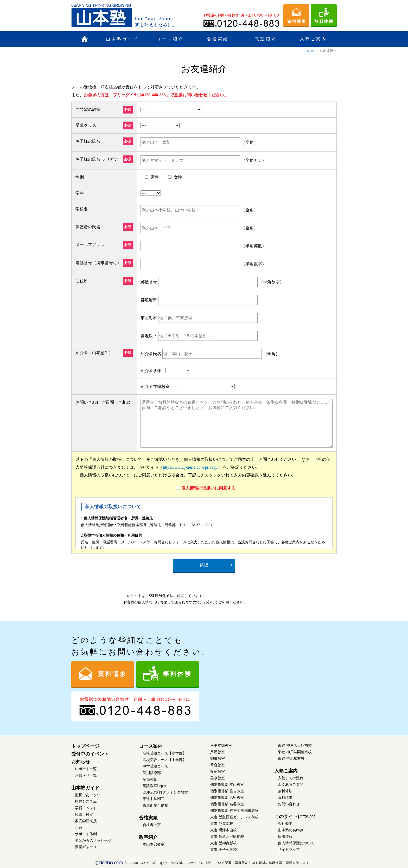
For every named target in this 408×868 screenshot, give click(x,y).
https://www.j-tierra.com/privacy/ (191, 467)
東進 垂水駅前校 (291, 759)
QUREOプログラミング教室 (165, 792)
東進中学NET (153, 799)
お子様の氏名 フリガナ (97, 159)
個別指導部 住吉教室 (227, 791)
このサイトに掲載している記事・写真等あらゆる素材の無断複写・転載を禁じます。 (204, 863)
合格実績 (218, 39)
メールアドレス (90, 245)
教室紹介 (266, 39)
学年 (80, 193)
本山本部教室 (154, 844)
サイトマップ (289, 850)
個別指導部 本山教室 (227, 785)
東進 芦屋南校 (222, 824)
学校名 (82, 209)
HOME (311, 51)
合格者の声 (152, 825)
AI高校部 (150, 779)
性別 (80, 177)
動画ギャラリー (88, 847)
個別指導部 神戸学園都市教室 (234, 811)
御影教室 (218, 759)
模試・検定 (84, 814)
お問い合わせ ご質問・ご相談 (103, 402)
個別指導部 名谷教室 (227, 804)
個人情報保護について (296, 843)
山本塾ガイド (122, 39)
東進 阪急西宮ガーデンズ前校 (234, 817)
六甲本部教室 (221, 746)
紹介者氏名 (151, 354)
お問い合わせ (289, 804)
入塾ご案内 (313, 39)
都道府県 (149, 300)
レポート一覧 (86, 769)
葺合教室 (218, 765)
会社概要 (285, 824)
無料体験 (285, 791)
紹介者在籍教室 (155, 386)
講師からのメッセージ (93, 841)
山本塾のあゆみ (291, 830)
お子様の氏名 (88, 141)
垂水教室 (218, 778)
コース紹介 (170, 39)
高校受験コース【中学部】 (164, 760)
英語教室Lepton (155, 786)
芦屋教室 (218, 752)
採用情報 (285, 837)
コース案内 (151, 746)
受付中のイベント (90, 754)
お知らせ (81, 762)
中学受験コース (155, 766)
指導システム (86, 801)
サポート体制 (86, 834)
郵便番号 (149, 282)
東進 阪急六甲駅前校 (227, 837)
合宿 (79, 828)
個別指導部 (152, 773)
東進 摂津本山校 (224, 830)
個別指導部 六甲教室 (227, 798)
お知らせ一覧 (86, 775)
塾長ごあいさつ (88, 795)
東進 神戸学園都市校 (295, 752)
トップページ (85, 746)
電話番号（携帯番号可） (98, 263)
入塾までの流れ (291, 778)
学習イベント (86, 808)
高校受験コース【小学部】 (164, 753)
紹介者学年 (151, 371)
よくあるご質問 (291, 785)
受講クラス (86, 125)
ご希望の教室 (88, 109)
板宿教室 (218, 772)
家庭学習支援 (86, 821)
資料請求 (285, 798)
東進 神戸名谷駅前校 (295, 746)
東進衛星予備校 (155, 805)
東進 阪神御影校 (224, 843)
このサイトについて (295, 816)
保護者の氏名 (88, 227)
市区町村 (149, 318)
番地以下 (149, 336)
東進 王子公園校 (224, 850)
